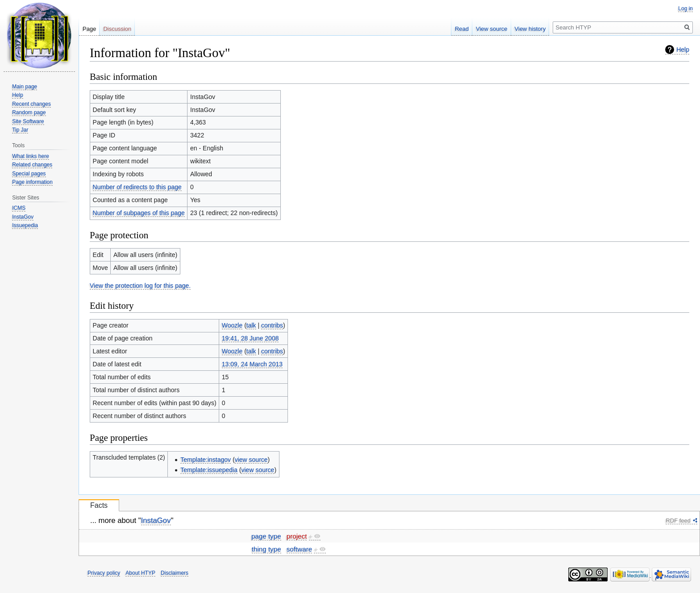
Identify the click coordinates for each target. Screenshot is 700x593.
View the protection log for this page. (140, 286)
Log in (685, 8)
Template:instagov (206, 460)
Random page (29, 112)
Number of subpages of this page (139, 213)
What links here (31, 156)
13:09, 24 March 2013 (252, 364)
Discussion (117, 29)
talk (251, 325)
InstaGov (156, 520)
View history (530, 29)
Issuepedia (25, 225)
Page (89, 29)
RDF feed (678, 520)
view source (251, 460)
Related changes (32, 165)
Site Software (28, 121)
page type (266, 536)
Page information (32, 182)
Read (462, 29)
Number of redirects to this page (137, 187)
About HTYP (140, 573)
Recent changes (31, 104)
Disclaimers (175, 573)
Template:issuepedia (209, 470)
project (297, 536)
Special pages (29, 174)
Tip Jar (20, 130)
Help (683, 50)
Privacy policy (104, 573)
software (299, 549)
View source (492, 29)
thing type (267, 549)
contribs (272, 325)
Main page (25, 87)
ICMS (19, 208)
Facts (99, 505)
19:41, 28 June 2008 (250, 338)
